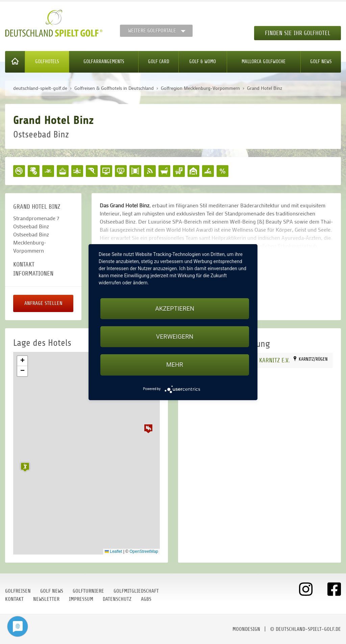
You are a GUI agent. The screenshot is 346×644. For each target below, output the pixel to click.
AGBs (146, 599)
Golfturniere (88, 591)
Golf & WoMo (203, 62)
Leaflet (113, 551)
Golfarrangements (104, 62)
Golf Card (159, 62)
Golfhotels (47, 62)
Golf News (321, 62)
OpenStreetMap (144, 551)
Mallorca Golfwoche (264, 62)
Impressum (81, 599)
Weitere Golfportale (152, 31)
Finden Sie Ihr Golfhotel (298, 33)
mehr (175, 365)
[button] (148, 429)
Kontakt (14, 599)
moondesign (246, 629)
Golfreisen (18, 591)
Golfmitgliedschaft (136, 591)
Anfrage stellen (43, 303)
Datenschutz (117, 599)
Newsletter (46, 599)
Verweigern (175, 337)
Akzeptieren (175, 308)
